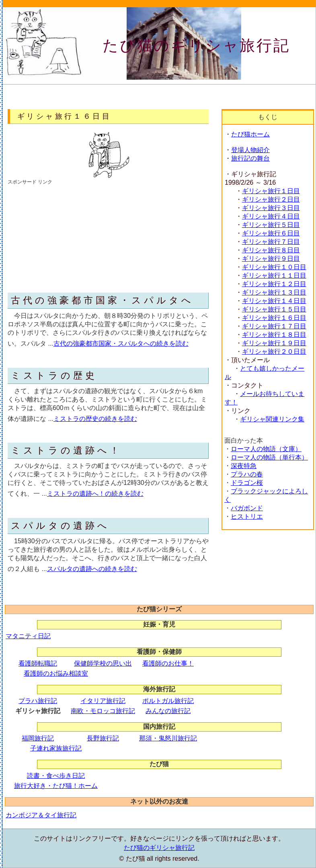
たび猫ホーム (250, 134)
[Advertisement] (68, 236)
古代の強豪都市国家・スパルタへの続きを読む (121, 343)
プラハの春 (247, 474)
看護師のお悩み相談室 (56, 673)
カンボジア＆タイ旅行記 (41, 815)
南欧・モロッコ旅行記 (103, 711)
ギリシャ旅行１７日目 (274, 326)
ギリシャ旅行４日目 (271, 216)
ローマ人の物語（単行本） (269, 457)
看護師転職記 (38, 663)
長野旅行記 (103, 738)
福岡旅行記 (38, 738)
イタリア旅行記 (103, 701)
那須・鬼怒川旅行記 (168, 738)
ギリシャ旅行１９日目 (274, 343)
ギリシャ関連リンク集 (272, 419)
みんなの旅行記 (168, 711)
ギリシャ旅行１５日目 (274, 309)
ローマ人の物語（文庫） (266, 449)
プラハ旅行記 (38, 701)
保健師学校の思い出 (103, 663)
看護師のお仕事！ (168, 663)
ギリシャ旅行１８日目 (274, 335)
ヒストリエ (247, 516)
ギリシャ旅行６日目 (271, 233)
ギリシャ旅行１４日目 (274, 301)
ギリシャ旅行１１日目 (274, 275)
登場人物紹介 (250, 150)
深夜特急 (244, 466)
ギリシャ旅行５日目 (271, 225)
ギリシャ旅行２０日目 (274, 352)
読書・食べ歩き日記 (56, 776)
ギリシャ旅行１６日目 (274, 318)
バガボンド (247, 508)
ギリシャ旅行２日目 (271, 199)
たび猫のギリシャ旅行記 (196, 45)
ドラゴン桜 (247, 483)
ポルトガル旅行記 (168, 701)
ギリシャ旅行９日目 (271, 259)
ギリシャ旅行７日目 (271, 242)
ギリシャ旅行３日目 (271, 208)
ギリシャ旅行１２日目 (274, 284)
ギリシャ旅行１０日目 (274, 267)
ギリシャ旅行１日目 (271, 191)
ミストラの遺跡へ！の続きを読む (95, 494)
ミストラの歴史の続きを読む (95, 419)
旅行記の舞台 (250, 158)
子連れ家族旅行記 (56, 748)
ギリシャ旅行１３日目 (274, 292)
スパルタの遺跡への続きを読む (92, 569)
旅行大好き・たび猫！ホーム (56, 786)
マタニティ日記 (28, 636)
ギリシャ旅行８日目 (271, 250)
